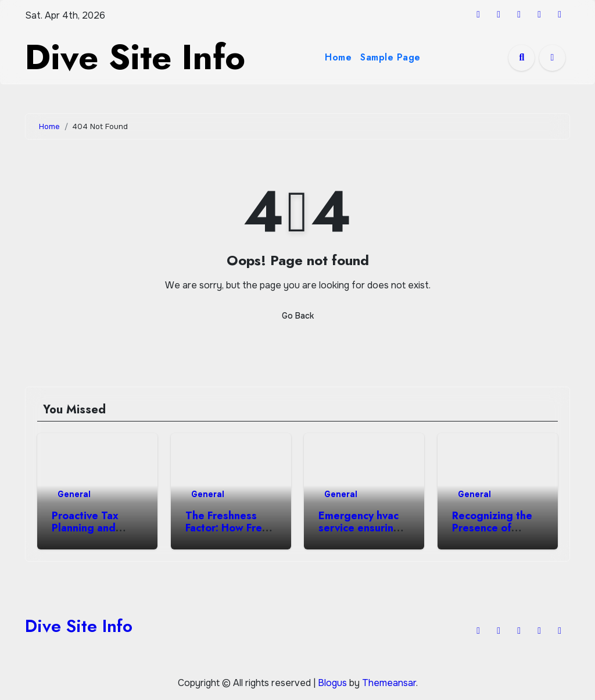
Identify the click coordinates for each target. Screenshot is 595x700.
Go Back (298, 316)
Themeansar (389, 683)
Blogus (332, 683)
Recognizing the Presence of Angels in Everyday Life (492, 535)
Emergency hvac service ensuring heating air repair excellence (361, 535)
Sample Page (390, 57)
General (74, 494)
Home (338, 57)
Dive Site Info (135, 57)
